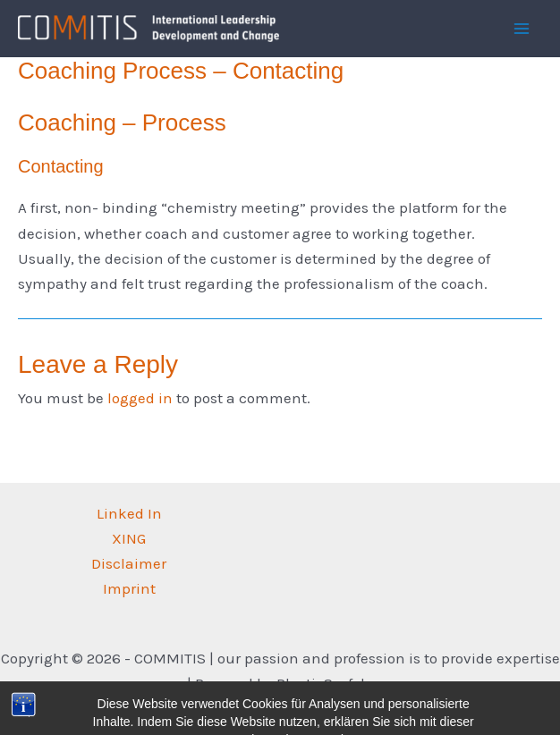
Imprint (129, 588)
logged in (140, 398)
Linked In (129, 513)
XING (129, 538)
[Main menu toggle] (522, 29)
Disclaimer (129, 563)
